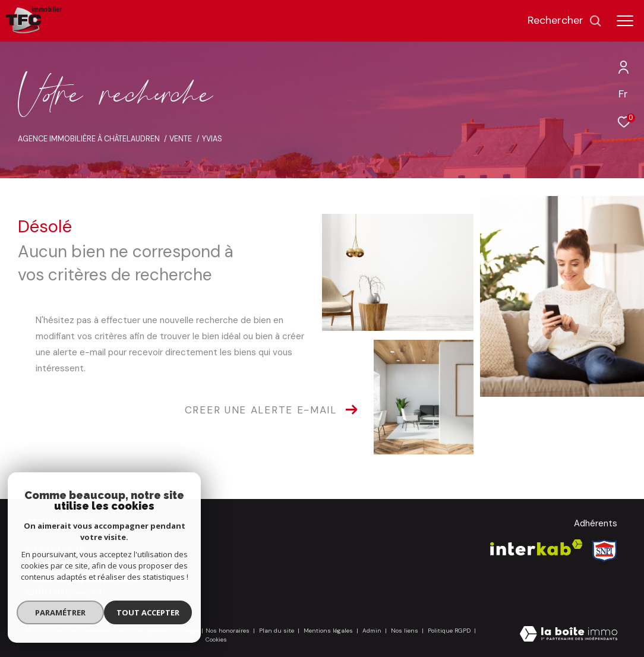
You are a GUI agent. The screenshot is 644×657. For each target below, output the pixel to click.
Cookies (216, 640)
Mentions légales (329, 631)
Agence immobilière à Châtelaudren (89, 139)
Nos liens (405, 631)
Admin (373, 631)
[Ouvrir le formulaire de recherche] (565, 21)
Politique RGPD (449, 631)
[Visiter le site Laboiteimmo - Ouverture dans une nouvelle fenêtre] (569, 635)
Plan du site (277, 631)
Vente (181, 139)
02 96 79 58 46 (56, 550)
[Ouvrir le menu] (625, 21)
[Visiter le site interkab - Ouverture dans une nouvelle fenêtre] (536, 547)
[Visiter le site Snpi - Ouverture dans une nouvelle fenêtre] (604, 551)
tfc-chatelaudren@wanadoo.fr (84, 564)
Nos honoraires (228, 631)
